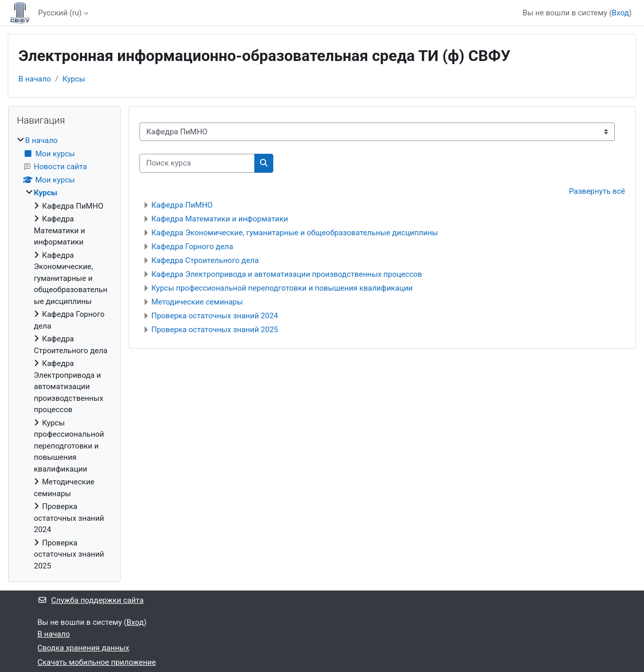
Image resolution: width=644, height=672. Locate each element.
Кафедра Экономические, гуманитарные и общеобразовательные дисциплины (295, 233)
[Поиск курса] (197, 163)
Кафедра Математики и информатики (220, 219)
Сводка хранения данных (83, 648)
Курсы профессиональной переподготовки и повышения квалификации (282, 288)
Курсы (74, 79)
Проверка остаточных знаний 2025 (215, 330)
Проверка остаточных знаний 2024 (215, 316)
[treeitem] (64, 353)
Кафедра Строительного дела (205, 260)
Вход (620, 13)
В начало (35, 79)
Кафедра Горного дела (192, 247)
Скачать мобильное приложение (97, 662)
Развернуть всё (597, 191)
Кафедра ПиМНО (182, 205)
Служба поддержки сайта (90, 600)
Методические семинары (197, 302)
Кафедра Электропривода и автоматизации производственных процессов (287, 274)
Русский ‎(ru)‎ (60, 13)
